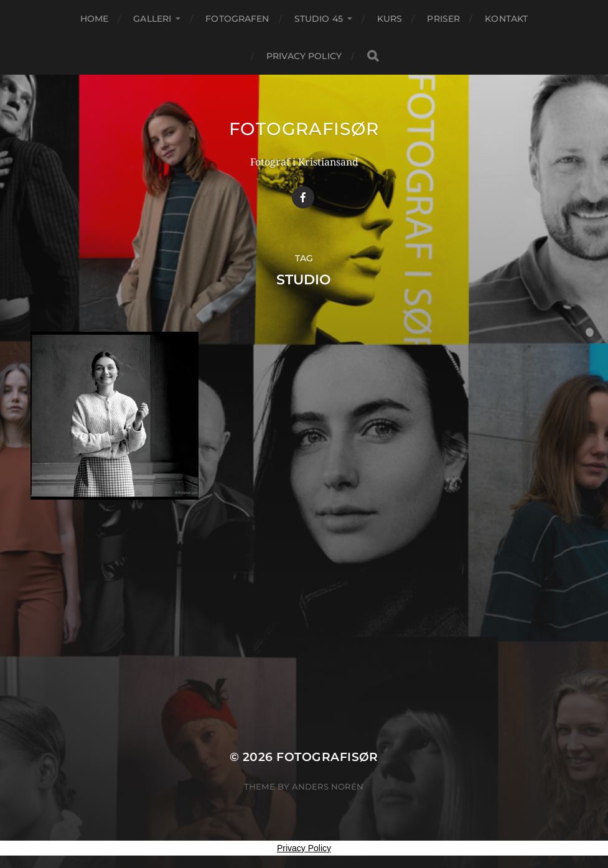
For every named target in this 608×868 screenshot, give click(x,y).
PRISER (443, 19)
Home (95, 19)
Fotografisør (304, 129)
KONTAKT (506, 19)
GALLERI (152, 19)
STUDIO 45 (319, 19)
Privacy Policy (304, 56)
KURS (390, 19)
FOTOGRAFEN (237, 19)
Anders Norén (328, 786)
